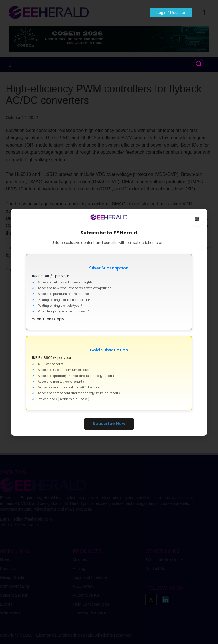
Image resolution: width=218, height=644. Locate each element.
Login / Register (170, 13)
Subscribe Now (109, 424)
